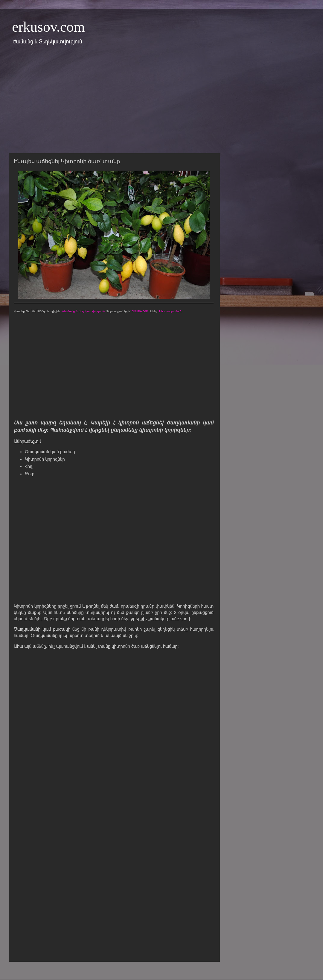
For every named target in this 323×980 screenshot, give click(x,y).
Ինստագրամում (170, 311)
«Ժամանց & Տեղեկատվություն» (83, 311)
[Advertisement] (161, 103)
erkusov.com (48, 27)
